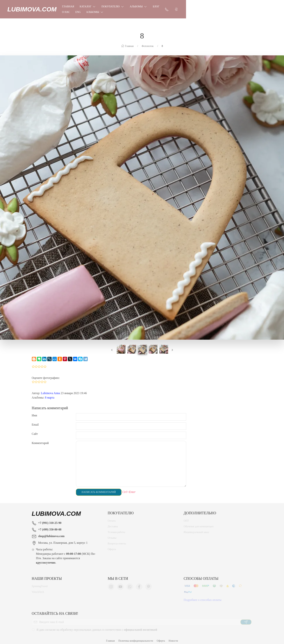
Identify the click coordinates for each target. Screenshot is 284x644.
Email (35, 421)
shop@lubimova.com (51, 532)
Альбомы (163, 7)
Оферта (112, 547)
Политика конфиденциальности (136, 637)
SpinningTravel (40, 584)
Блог (180, 7)
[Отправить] (246, 620)
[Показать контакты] (240, 7)
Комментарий (40, 439)
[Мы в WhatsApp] (130, 584)
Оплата (112, 518)
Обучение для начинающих (199, 524)
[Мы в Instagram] (111, 584)
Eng (205, 7)
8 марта (50, 394)
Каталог (112, 7)
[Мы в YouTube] (120, 584)
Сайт (35, 430)
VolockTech (38, 590)
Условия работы (116, 530)
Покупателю (137, 7)
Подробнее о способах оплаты (203, 598)
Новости (173, 637)
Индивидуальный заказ (196, 530)
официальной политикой (141, 627)
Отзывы (112, 536)
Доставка (113, 524)
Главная (92, 7)
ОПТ (186, 518)
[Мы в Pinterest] (149, 584)
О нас (193, 7)
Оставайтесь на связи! (55, 610)
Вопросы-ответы (117, 541)
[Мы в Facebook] (139, 584)
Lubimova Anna (50, 389)
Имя (34, 412)
